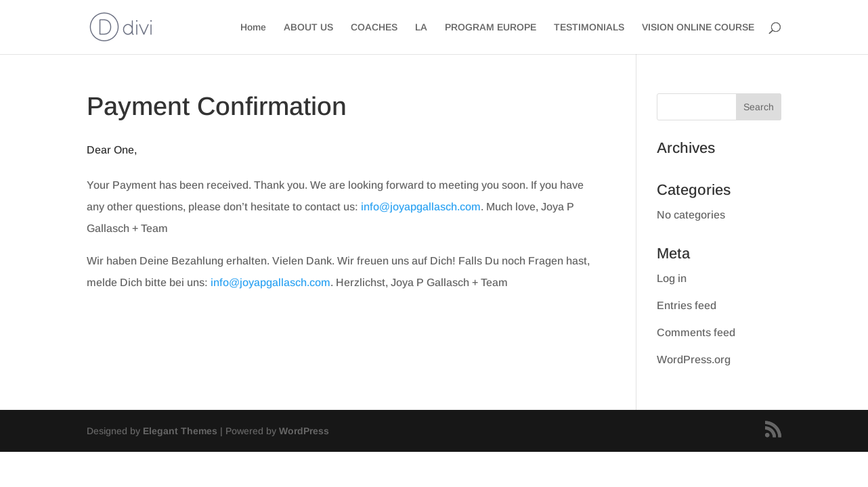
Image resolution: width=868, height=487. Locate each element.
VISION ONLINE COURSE (698, 27)
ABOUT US (308, 27)
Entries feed (687, 305)
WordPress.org (694, 360)
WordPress (304, 431)
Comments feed (696, 332)
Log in (672, 278)
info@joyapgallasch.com (419, 207)
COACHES (374, 27)
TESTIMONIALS (589, 27)
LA (421, 27)
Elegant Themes (180, 431)
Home (253, 27)
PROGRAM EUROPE (491, 27)
